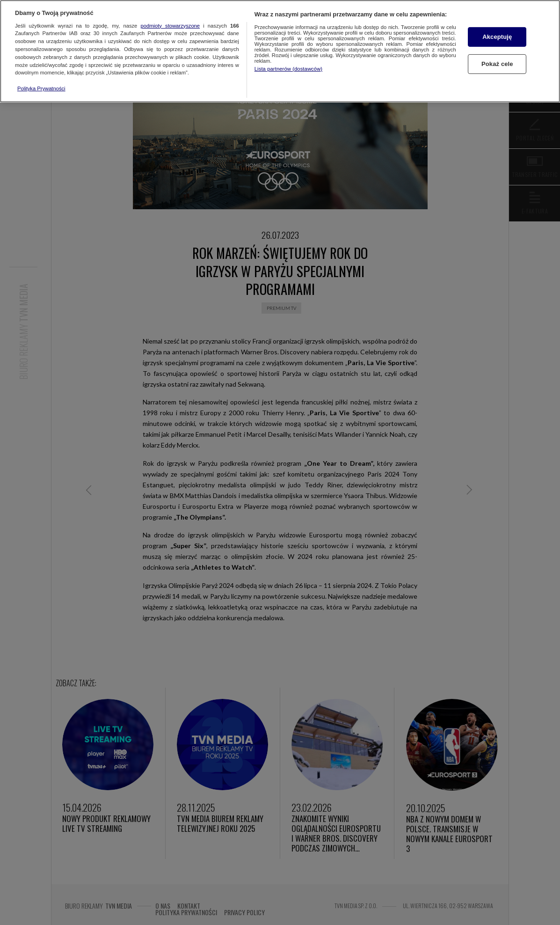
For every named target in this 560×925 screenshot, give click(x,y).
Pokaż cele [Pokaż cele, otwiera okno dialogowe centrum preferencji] (497, 64)
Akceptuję (497, 37)
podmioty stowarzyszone (171, 26)
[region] (280, 51)
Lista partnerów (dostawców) (288, 69)
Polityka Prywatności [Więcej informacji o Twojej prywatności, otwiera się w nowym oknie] (41, 88)
